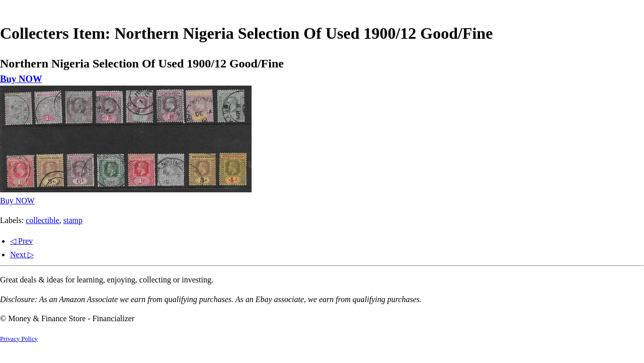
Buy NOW (21, 79)
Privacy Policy (19, 339)
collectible (43, 220)
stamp (73, 220)
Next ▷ (22, 255)
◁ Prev (21, 241)
